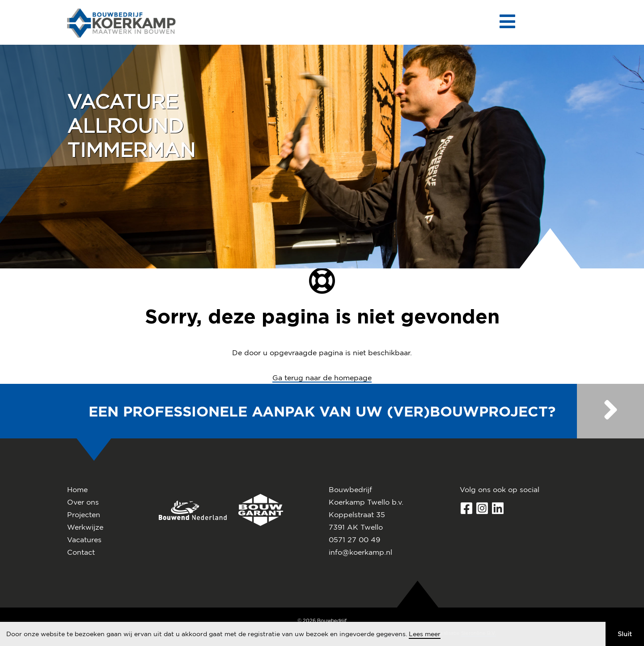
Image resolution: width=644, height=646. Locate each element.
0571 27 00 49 (354, 540)
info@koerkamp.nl (360, 552)
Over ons (83, 502)
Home (77, 489)
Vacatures (84, 540)
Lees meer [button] (425, 634)
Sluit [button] (625, 634)
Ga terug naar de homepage (322, 378)
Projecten (84, 514)
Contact (81, 552)
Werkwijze (85, 527)
